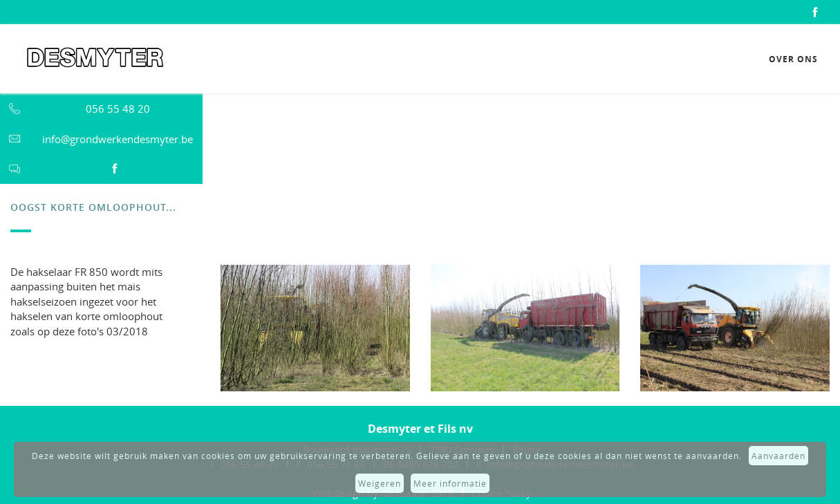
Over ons (793, 59)
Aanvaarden (778, 456)
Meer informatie (450, 483)
